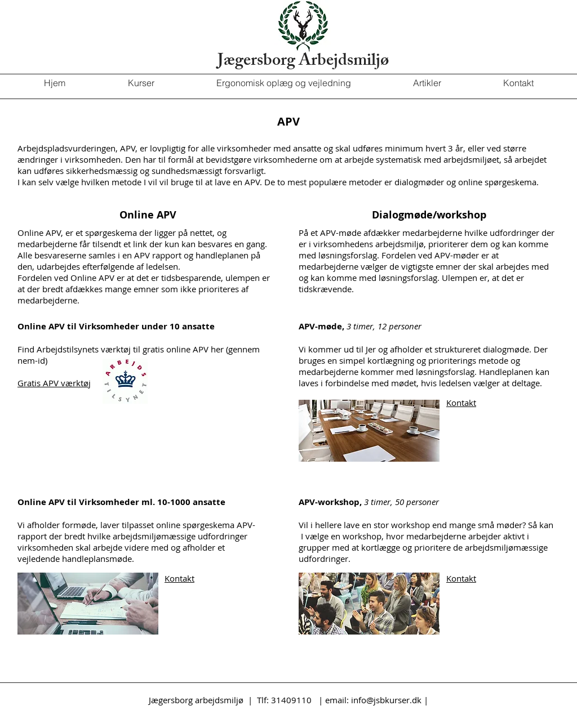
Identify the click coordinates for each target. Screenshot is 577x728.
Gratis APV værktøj (54, 383)
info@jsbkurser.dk (386, 700)
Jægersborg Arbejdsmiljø (303, 62)
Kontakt (461, 403)
